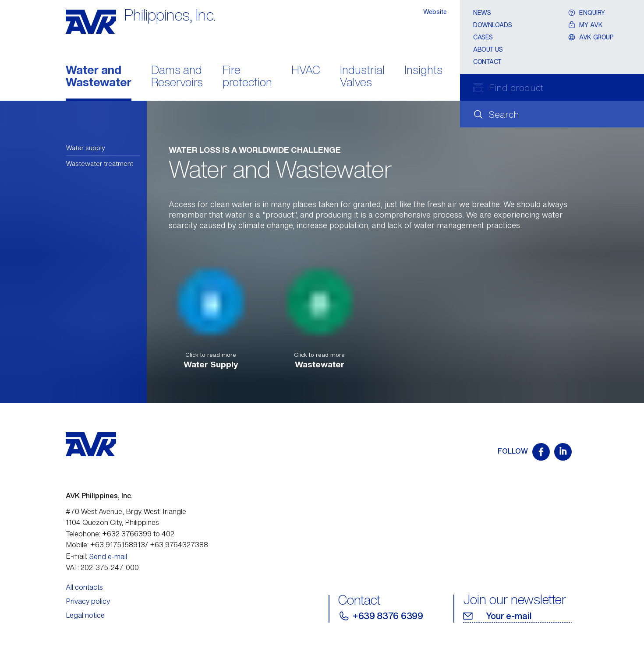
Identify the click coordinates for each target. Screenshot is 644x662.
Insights (423, 71)
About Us (488, 49)
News (482, 12)
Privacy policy (88, 601)
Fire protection (247, 77)
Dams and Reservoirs (177, 77)
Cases (483, 37)
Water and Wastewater (99, 77)
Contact (487, 62)
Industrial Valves (362, 77)
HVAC (306, 71)
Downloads (492, 25)
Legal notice (85, 615)
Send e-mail (108, 556)
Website (435, 12)
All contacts (84, 587)
